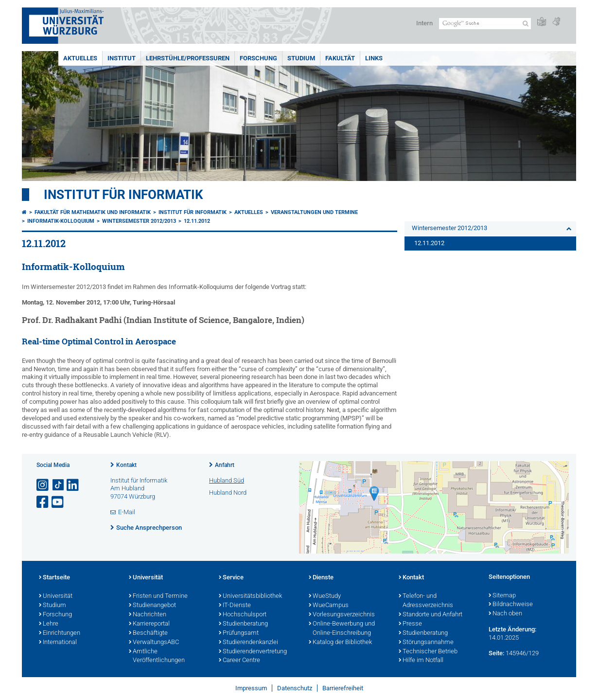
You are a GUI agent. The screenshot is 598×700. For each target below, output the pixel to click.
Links (374, 58)
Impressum (251, 688)
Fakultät (340, 58)
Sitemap (502, 596)
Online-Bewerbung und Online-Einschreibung (342, 629)
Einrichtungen (60, 633)
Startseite (54, 578)
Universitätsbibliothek (250, 596)
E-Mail (127, 512)
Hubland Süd (227, 480)
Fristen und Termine (158, 596)
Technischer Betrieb (428, 652)
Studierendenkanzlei (248, 643)
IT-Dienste (235, 606)
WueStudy (325, 596)
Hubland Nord (228, 493)
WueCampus (329, 606)
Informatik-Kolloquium (61, 221)
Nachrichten (148, 615)
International (58, 643)
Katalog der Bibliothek (340, 643)
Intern (424, 23)
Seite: (496, 653)
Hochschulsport (243, 615)
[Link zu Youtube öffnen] (58, 502)
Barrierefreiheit (343, 688)
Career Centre (239, 661)
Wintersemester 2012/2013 (139, 221)
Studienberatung (243, 624)
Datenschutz (295, 688)
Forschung (258, 58)
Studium (301, 58)
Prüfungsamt (239, 633)
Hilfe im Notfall (421, 661)
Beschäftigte (148, 633)
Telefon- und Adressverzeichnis (426, 601)
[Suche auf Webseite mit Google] (485, 24)
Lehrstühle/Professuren (188, 58)
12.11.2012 (197, 221)
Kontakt (126, 465)
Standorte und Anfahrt (431, 615)
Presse (410, 624)
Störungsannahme (426, 643)
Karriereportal (149, 624)
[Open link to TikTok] (58, 485)
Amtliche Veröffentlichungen (157, 656)
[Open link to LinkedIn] (73, 485)
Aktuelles (80, 58)
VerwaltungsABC (154, 643)
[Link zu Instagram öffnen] (43, 485)
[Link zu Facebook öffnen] (43, 502)
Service (231, 578)
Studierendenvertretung (253, 652)
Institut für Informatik (123, 195)
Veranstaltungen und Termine (314, 212)
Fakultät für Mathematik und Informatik (93, 212)
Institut (122, 58)
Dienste (321, 578)
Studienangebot (152, 606)
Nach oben (505, 614)
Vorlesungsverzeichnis (342, 615)
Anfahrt (225, 465)
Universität (56, 596)
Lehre (49, 624)
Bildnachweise (511, 605)
